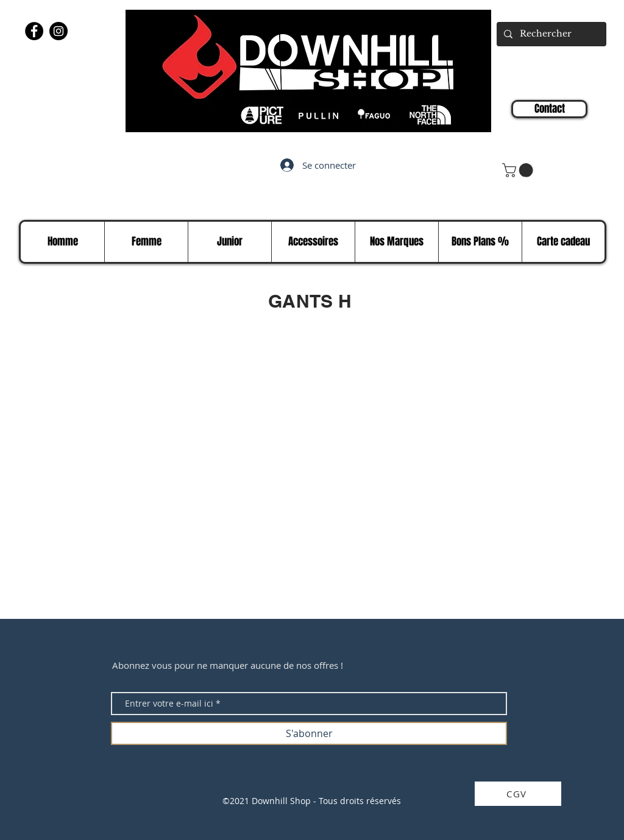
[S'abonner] (309, 733)
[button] (519, 170)
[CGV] (518, 794)
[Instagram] (58, 31)
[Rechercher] (550, 34)
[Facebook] (34, 31)
